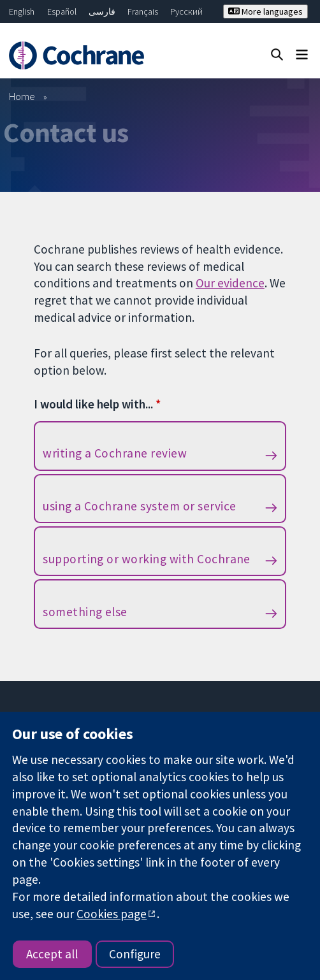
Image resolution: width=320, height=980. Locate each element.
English (22, 11)
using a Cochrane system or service (139, 506)
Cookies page (112, 914)
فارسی (102, 11)
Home (22, 96)
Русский (186, 11)
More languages (265, 11)
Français (143, 11)
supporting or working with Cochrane (147, 559)
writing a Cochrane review (115, 453)
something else (85, 612)
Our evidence (230, 283)
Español (62, 11)
